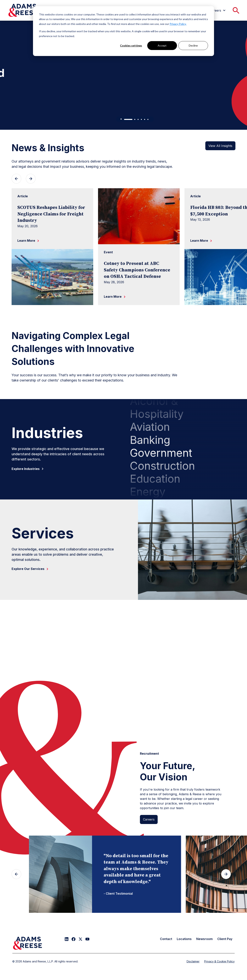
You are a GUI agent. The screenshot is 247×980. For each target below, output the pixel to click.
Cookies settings (131, 45)
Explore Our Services (31, 569)
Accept (162, 45)
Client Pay (225, 939)
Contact (166, 939)
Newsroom (204, 939)
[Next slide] (226, 874)
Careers (149, 819)
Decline (193, 45)
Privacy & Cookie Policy (219, 961)
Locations (184, 939)
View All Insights (220, 146)
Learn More (23, 118)
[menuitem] (218, 10)
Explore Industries (28, 469)
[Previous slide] (16, 874)
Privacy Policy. (178, 24)
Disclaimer (193, 961)
